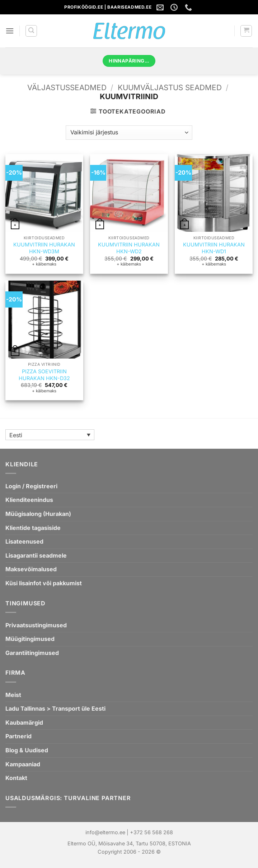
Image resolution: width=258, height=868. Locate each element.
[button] (10, 31)
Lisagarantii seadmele (36, 555)
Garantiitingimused (32, 653)
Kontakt (16, 778)
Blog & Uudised (27, 750)
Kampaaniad (23, 764)
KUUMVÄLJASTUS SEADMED (170, 87)
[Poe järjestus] (129, 133)
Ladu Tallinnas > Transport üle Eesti (55, 708)
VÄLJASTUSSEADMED (67, 87)
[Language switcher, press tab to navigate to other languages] (50, 435)
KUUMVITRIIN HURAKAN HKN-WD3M (44, 248)
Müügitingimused (30, 639)
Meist (13, 695)
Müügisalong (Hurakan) (38, 514)
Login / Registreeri (31, 486)
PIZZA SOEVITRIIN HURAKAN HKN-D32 (44, 375)
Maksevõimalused (31, 569)
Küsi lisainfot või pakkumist (44, 583)
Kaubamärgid (24, 722)
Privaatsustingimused (36, 625)
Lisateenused (24, 541)
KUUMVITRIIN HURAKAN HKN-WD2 (129, 248)
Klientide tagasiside (33, 528)
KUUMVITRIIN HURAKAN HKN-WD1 (214, 248)
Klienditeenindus (29, 500)
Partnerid (18, 736)
